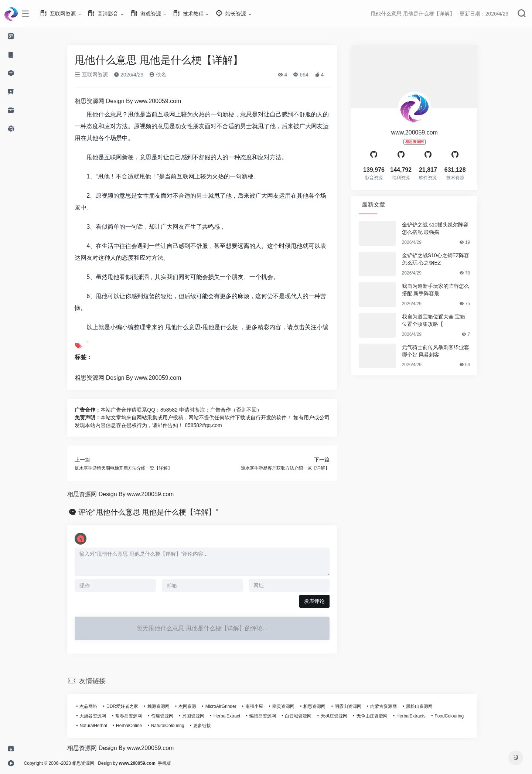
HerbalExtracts (416, 716)
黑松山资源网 (424, 706)
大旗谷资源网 (98, 716)
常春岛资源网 (133, 716)
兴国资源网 (198, 716)
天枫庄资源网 (339, 716)
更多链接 (207, 726)
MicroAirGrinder (225, 706)
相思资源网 (319, 706)
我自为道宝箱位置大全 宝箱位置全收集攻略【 (438, 320)
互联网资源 (96, 75)
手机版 (174, 763)
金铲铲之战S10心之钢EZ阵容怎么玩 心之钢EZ (440, 259)
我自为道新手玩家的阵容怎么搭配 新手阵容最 (440, 290)
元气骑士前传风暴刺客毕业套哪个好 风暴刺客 (440, 351)
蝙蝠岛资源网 (267, 716)
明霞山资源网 (353, 706)
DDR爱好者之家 (127, 706)
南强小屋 (259, 706)
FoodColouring (454, 716)
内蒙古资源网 (388, 706)
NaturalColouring (172, 726)
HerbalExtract (231, 716)
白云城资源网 (303, 716)
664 (305, 75)
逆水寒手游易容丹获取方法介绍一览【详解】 (290, 468)
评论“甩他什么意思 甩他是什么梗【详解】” (153, 512)
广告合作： (92, 410)
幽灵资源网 (288, 706)
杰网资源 (192, 706)
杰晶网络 (93, 706)
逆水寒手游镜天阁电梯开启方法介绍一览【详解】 (128, 468)
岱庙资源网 (167, 716)
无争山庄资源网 (376, 716)
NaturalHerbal (98, 726)
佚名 (163, 75)
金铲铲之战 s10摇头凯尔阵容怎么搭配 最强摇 (440, 228)
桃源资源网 (163, 706)
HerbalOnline (134, 726)
